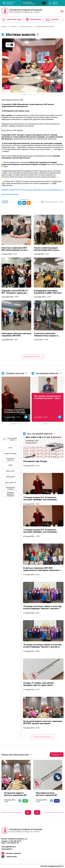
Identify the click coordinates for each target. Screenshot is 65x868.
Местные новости (27, 27)
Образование (10, 477)
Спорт (10, 448)
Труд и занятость (10, 483)
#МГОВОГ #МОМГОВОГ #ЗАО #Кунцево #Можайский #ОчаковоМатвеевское (32, 190)
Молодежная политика (10, 488)
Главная (4, 27)
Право (10, 465)
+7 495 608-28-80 (15, 841)
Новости (14, 27)
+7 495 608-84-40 (12, 843)
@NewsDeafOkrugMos (10, 194)
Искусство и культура (10, 459)
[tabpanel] (32, 65)
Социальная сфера (10, 454)
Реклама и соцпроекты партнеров (10, 494)
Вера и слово (10, 471)
